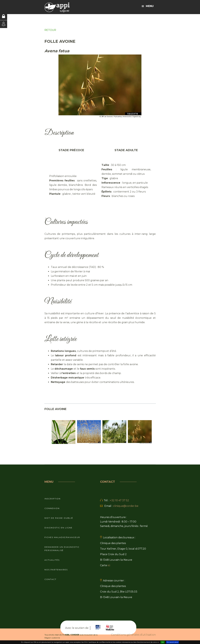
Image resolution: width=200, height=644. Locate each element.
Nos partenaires (56, 570)
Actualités (52, 560)
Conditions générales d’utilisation (133, 635)
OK (163, 642)
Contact (50, 579)
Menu (148, 6)
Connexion (52, 508)
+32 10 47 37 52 (119, 500)
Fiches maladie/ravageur (62, 537)
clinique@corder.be (126, 506)
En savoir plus (172, 642)
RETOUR (50, 30)
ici (109, 565)
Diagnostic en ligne (58, 528)
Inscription (53, 499)
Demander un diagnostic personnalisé (62, 549)
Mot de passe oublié (59, 518)
